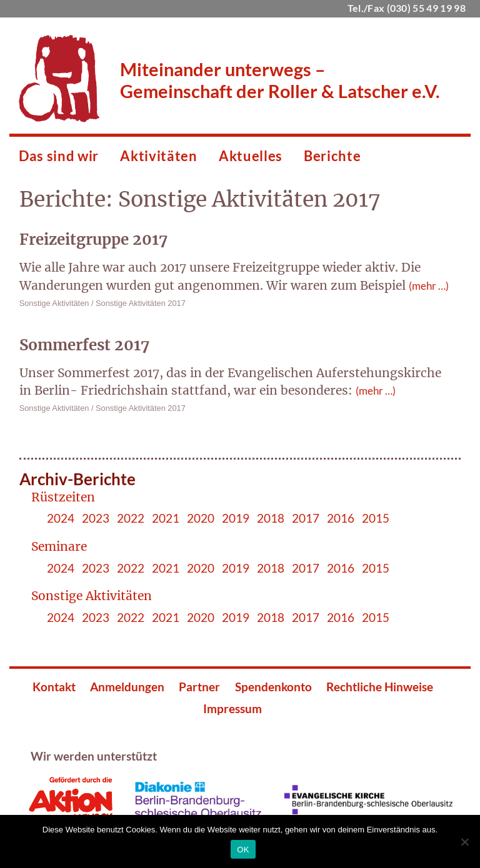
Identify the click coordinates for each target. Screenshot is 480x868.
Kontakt (54, 687)
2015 (376, 518)
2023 (96, 518)
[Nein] (464, 842)
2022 (131, 518)
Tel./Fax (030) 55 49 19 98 (407, 8)
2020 (201, 518)
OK (243, 850)
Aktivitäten (158, 156)
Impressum (232, 708)
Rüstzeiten (63, 497)
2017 (306, 518)
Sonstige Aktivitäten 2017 (141, 303)
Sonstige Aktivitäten (54, 303)
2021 (166, 518)
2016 (341, 518)
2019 (236, 518)
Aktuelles (251, 156)
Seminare (59, 546)
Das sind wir (59, 156)
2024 (61, 518)
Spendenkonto (273, 687)
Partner (199, 687)
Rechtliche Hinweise (380, 687)
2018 (271, 518)
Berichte (332, 156)
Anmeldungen (127, 687)
